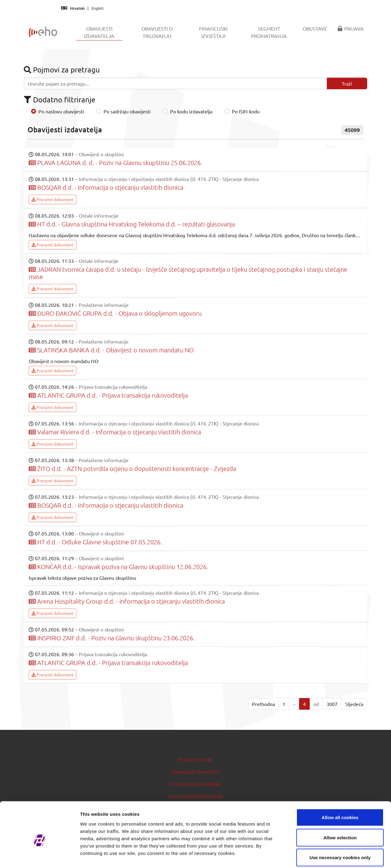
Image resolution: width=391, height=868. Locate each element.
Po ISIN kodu (246, 111)
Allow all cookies (340, 788)
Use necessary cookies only (340, 828)
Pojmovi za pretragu (62, 70)
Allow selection (340, 808)
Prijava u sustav (195, 759)
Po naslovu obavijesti (61, 111)
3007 (332, 704)
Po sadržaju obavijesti (127, 111)
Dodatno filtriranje (60, 99)
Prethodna (263, 704)
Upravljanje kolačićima (196, 771)
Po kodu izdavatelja (191, 111)
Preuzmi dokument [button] (53, 199)
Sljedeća (354, 704)
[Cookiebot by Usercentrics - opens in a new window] (40, 856)
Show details (321, 856)
